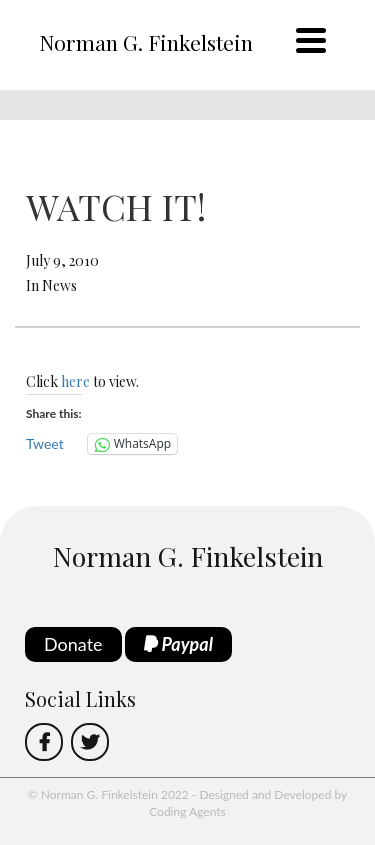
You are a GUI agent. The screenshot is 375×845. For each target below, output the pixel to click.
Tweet (45, 443)
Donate (73, 644)
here (75, 381)
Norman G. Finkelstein (146, 42)
